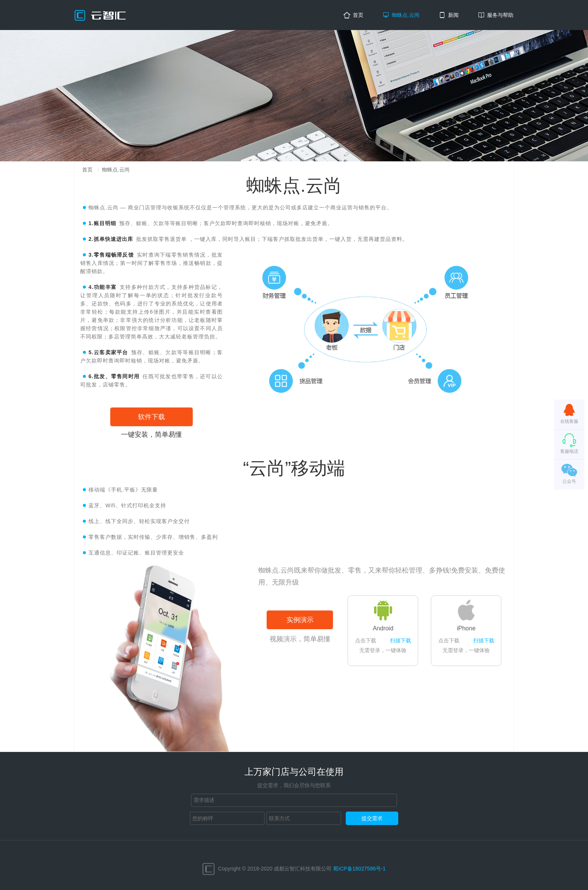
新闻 (453, 15)
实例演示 (300, 620)
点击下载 (366, 640)
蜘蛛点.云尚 (406, 15)
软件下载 (151, 417)
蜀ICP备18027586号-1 (359, 868)
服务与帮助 (500, 15)
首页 (358, 15)
